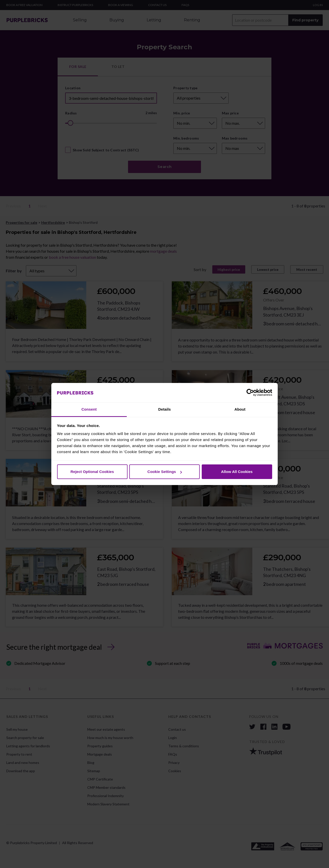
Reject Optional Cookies (92, 472)
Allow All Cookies (237, 472)
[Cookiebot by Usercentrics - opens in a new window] (250, 393)
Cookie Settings (165, 472)
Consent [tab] (89, 409)
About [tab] (240, 409)
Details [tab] (164, 409)
